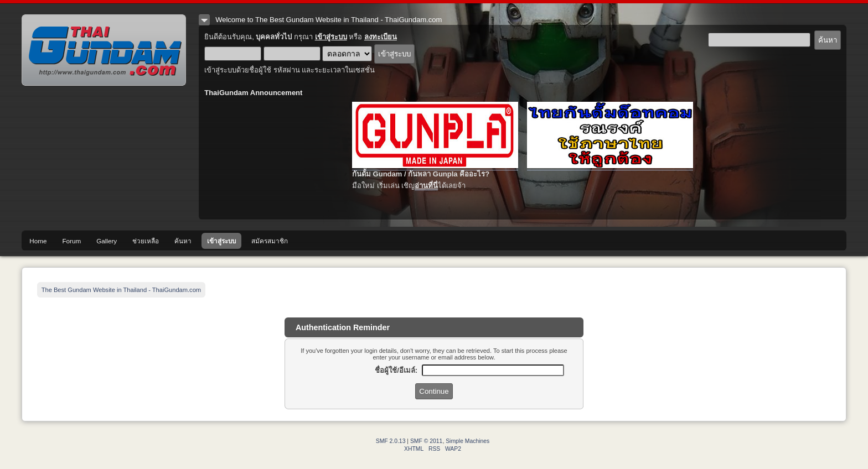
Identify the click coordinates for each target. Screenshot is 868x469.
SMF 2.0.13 (391, 441)
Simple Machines (467, 441)
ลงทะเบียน (381, 37)
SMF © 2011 (426, 441)
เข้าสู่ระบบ (331, 37)
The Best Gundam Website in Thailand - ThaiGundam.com (104, 50)
